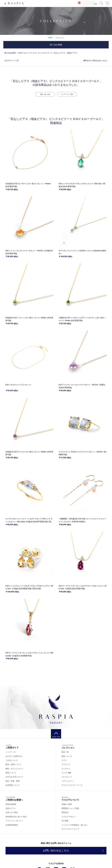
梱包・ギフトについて (14, 769)
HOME (50, 38)
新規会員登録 (11, 804)
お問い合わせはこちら (56, 850)
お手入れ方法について (14, 777)
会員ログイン (11, 808)
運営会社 (65, 812)
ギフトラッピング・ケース (72, 785)
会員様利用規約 (12, 825)
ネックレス (66, 769)
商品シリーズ (67, 756)
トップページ (11, 752)
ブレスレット (67, 777)
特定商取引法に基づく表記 (16, 817)
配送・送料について (13, 764)
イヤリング (66, 764)
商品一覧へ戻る (45, 94)
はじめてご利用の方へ (14, 756)
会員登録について (13, 785)
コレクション (60, 38)
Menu (107, 2)
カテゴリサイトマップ (70, 829)
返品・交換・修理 (13, 781)
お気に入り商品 (12, 812)
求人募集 (65, 821)
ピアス (64, 760)
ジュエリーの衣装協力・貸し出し (75, 825)
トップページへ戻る (67, 94)
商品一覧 (65, 752)
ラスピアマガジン (69, 817)
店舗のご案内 (67, 804)
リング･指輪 (66, 773)
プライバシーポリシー (14, 821)
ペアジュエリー (68, 781)
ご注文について (12, 760)
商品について (11, 773)
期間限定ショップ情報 (70, 808)
